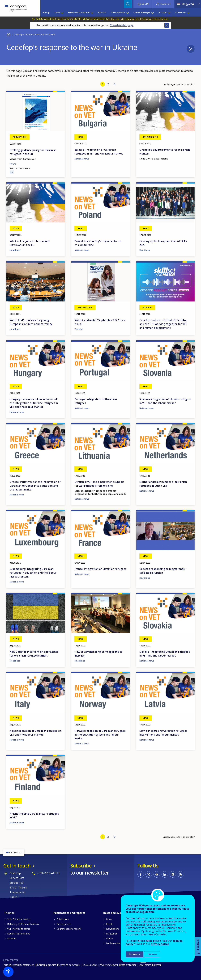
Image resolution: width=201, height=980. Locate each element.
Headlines (15, 250)
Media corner (113, 943)
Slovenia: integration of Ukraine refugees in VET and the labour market (165, 401)
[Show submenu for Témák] (62, 13)
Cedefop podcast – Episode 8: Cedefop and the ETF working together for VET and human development (163, 324)
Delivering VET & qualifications (23, 924)
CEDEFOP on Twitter (149, 874)
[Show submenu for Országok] (169, 13)
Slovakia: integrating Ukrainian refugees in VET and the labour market (165, 654)
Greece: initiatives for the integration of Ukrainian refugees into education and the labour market (35, 486)
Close (167, 25)
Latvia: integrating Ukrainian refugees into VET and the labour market (163, 733)
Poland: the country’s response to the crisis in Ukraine (98, 243)
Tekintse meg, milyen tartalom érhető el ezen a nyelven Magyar (137, 19)
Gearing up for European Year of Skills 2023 (163, 243)
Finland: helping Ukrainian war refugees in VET (34, 816)
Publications (63, 919)
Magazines (112, 934)
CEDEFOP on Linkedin (165, 874)
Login (145, 4)
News (109, 919)
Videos (110, 938)
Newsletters (112, 929)
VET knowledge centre (19, 929)
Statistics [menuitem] (102, 13)
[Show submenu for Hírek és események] (152, 13)
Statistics (12, 938)
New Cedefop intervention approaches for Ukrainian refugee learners (34, 654)
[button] (8, 972)
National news (82, 159)
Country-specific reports (69, 929)
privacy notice (160, 944)
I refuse (152, 954)
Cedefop (79, 329)
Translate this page (122, 25)
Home (8, 34)
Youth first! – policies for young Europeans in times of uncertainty (31, 322)
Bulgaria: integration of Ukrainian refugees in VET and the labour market (99, 152)
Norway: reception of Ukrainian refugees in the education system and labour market (100, 735)
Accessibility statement (22, 965)
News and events (114, 913)
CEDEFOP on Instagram (173, 874)
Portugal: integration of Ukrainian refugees (96, 401)
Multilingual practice (46, 965)
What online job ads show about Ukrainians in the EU (30, 243)
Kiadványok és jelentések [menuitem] (79, 13)
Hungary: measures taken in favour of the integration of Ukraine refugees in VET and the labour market (34, 403)
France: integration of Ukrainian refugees (100, 569)
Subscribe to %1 (191, 49)
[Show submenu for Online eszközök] (127, 13)
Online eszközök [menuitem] (118, 13)
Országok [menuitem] (163, 13)
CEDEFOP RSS (181, 874)
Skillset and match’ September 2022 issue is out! (100, 322)
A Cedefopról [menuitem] (180, 13)
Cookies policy (90, 965)
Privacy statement (109, 965)
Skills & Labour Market (19, 919)
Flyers (13, 164)
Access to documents (69, 965)
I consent (135, 954)
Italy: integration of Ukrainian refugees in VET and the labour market (36, 733)
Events (110, 924)
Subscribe (81, 866)
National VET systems (19, 934)
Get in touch (17, 866)
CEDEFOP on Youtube (157, 874)
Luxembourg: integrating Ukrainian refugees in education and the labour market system (33, 573)
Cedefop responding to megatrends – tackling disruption (163, 571)
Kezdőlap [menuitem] (46, 13)
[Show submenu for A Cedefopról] (188, 13)
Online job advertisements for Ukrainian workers (165, 152)
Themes (9, 913)
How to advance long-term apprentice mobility (98, 654)
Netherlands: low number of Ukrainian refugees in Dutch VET (163, 484)
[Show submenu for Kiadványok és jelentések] (92, 13)
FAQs (5, 965)
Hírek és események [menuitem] (142, 13)
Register (165, 4)
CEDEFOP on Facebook (141, 874)
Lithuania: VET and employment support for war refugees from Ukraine (99, 484)
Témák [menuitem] (57, 13)
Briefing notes (64, 924)
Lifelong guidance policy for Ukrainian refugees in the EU (33, 152)
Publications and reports (69, 913)
